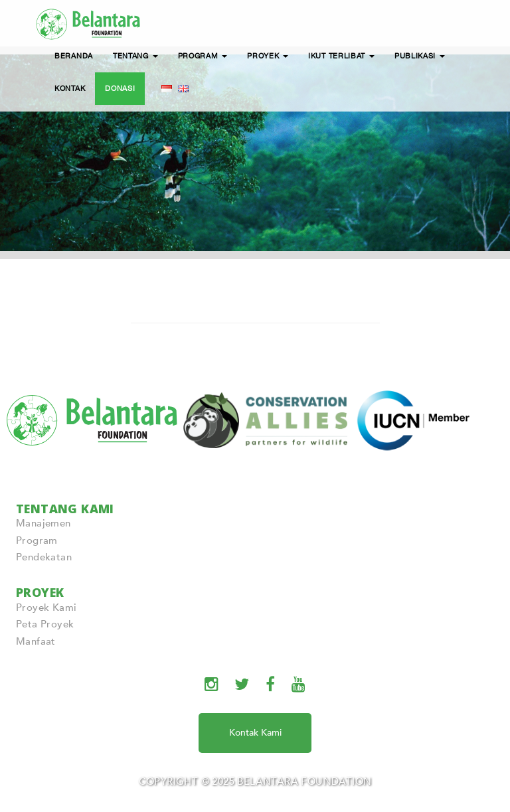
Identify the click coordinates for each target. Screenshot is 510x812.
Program (37, 540)
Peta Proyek (45, 624)
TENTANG (135, 56)
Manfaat (36, 641)
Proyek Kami (46, 608)
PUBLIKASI (420, 56)
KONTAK (70, 88)
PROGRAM (203, 56)
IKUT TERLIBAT (341, 56)
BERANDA (74, 56)
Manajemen (43, 523)
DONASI (120, 88)
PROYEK (268, 56)
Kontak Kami (255, 733)
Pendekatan (44, 557)
